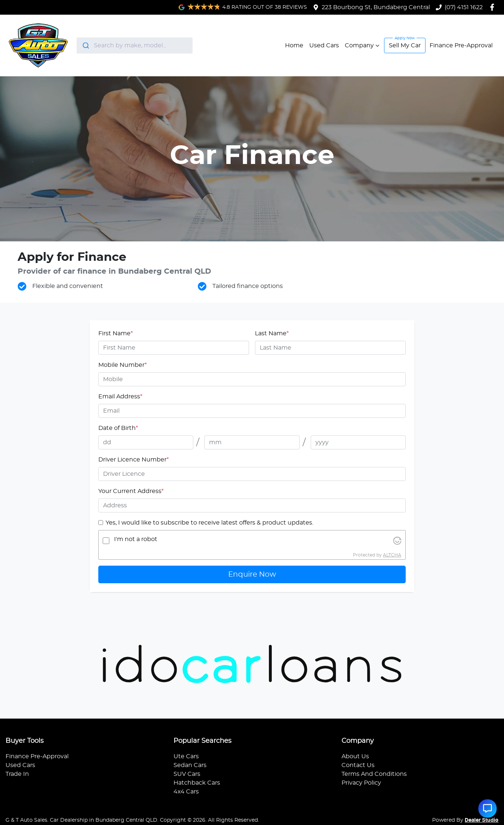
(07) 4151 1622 (464, 7)
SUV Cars (187, 774)
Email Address (120, 397)
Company (363, 45)
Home (294, 45)
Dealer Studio (482, 820)
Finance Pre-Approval (461, 45)
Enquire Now (252, 574)
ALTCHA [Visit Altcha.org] (392, 555)
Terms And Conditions (374, 774)
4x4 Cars (186, 792)
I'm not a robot (136, 539)
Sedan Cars (190, 765)
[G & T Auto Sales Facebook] (494, 7)
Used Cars (324, 45)
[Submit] (85, 45)
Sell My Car (405, 45)
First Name (116, 333)
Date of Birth (118, 428)
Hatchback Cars (197, 783)
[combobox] (135, 45)
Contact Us (358, 765)
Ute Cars (186, 756)
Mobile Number (123, 365)
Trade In (17, 774)
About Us (355, 756)
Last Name (272, 333)
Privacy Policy (361, 783)
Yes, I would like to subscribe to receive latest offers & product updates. (209, 523)
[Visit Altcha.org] (397, 541)
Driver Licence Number (134, 460)
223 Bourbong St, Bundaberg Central (376, 7)
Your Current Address (131, 491)
